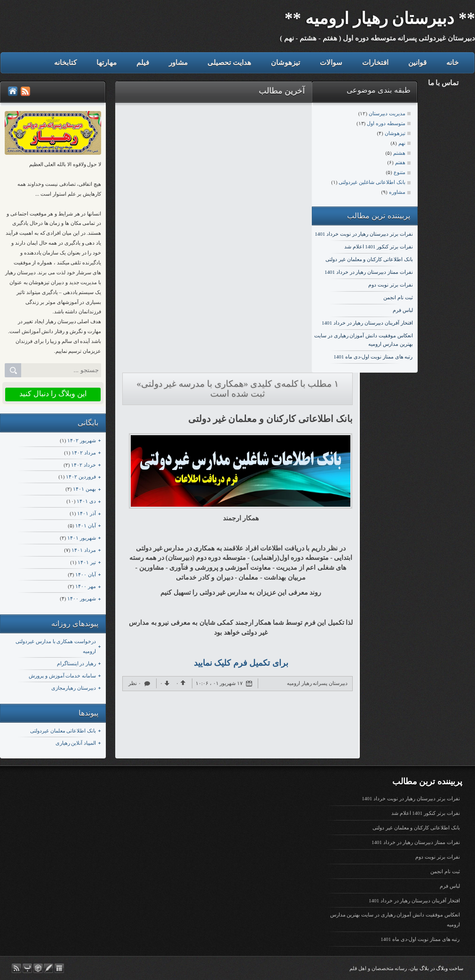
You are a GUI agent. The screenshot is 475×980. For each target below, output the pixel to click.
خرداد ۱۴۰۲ (83, 465)
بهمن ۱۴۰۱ (84, 489)
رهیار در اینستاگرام (77, 663)
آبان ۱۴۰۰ (86, 574)
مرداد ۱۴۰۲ (84, 453)
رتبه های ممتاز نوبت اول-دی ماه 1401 (373, 357)
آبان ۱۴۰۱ (86, 526)
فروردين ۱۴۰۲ (81, 477)
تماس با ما (443, 83)
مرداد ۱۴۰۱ (84, 550)
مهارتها (107, 63)
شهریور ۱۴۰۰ (82, 598)
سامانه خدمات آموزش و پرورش (62, 676)
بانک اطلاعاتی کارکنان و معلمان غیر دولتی (369, 259)
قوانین (417, 63)
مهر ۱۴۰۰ (86, 586)
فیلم (143, 63)
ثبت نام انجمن (398, 297)
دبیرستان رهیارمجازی (74, 688)
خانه (452, 63)
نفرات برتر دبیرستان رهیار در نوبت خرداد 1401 (364, 234)
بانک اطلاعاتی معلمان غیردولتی (63, 731)
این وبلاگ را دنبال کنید (53, 394)
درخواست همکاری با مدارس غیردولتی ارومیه (56, 646)
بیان (414, 968)
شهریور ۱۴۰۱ (82, 538)
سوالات (331, 63)
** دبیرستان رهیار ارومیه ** (380, 19)
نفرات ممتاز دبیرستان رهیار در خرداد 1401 (369, 272)
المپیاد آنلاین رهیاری (76, 743)
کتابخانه (65, 63)
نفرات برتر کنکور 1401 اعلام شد (379, 247)
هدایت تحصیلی (229, 63)
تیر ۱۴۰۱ (87, 562)
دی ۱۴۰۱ (86, 501)
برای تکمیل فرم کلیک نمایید (241, 663)
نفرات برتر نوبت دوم (390, 285)
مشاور (178, 63)
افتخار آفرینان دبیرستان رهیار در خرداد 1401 (367, 323)
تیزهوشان (285, 63)
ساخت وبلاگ (450, 968)
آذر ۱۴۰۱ (87, 513)
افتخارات (375, 63)
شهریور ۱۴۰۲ (82, 440)
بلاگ (424, 968)
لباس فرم (403, 310)
